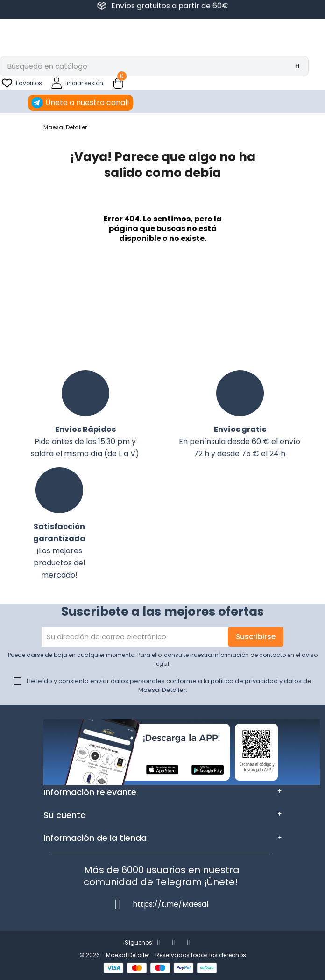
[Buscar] (154, 66)
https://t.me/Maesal (170, 904)
